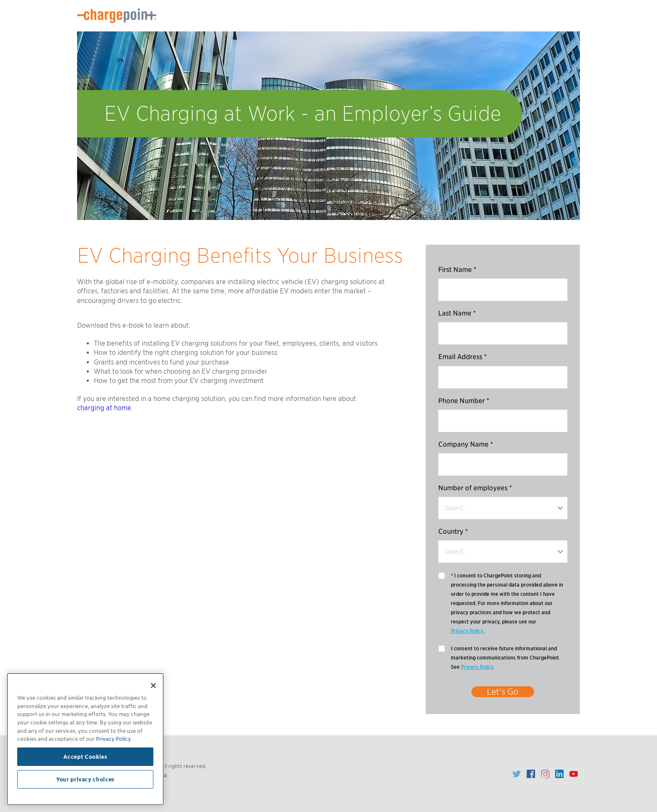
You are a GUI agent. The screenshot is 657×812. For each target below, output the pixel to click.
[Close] (153, 685)
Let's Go (503, 692)
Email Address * (463, 357)
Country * (453, 531)
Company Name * (466, 444)
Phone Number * (464, 401)
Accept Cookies (85, 757)
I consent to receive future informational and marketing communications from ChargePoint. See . (506, 658)
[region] (85, 739)
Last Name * (457, 313)
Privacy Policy (467, 631)
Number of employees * (475, 488)
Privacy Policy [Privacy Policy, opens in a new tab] (113, 739)
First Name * (457, 270)
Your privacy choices (85, 779)
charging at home (104, 408)
